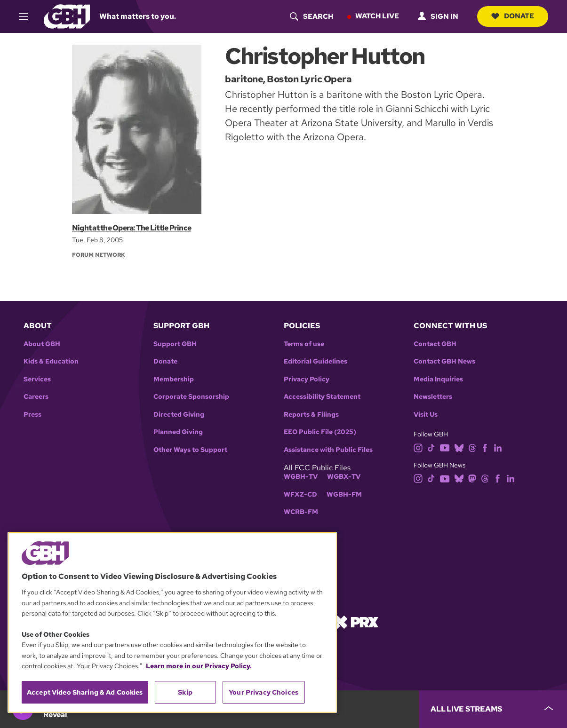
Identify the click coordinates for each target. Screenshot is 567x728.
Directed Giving (179, 415)
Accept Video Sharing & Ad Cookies (85, 692)
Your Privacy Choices (264, 692)
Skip (185, 692)
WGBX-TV (344, 477)
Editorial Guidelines (315, 361)
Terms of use (304, 344)
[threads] (472, 447)
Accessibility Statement (322, 397)
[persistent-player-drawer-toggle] (493, 709)
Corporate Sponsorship (191, 397)
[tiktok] (431, 447)
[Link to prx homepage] (356, 621)
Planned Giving (178, 432)
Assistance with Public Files (328, 450)
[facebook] (485, 447)
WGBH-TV (301, 477)
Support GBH (175, 344)
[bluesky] (459, 447)
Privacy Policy (307, 379)
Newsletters (433, 397)
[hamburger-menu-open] (28, 16)
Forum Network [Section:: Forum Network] (99, 255)
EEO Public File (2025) (320, 432)
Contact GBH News (444, 361)
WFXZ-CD (300, 495)
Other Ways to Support (190, 450)
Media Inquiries (438, 379)
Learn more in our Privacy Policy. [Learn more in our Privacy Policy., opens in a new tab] (199, 666)
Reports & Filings (311, 415)
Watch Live (377, 16)
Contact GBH (435, 344)
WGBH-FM (344, 495)
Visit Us (426, 415)
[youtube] (445, 447)
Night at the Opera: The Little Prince (132, 228)
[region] (172, 622)
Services (37, 379)
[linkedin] (498, 447)
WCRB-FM (301, 512)
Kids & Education (51, 361)
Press (32, 415)
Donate (513, 16)
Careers (36, 397)
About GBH (42, 344)
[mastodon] (472, 478)
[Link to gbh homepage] (67, 16)
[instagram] (418, 447)
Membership (174, 379)
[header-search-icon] (311, 16)
